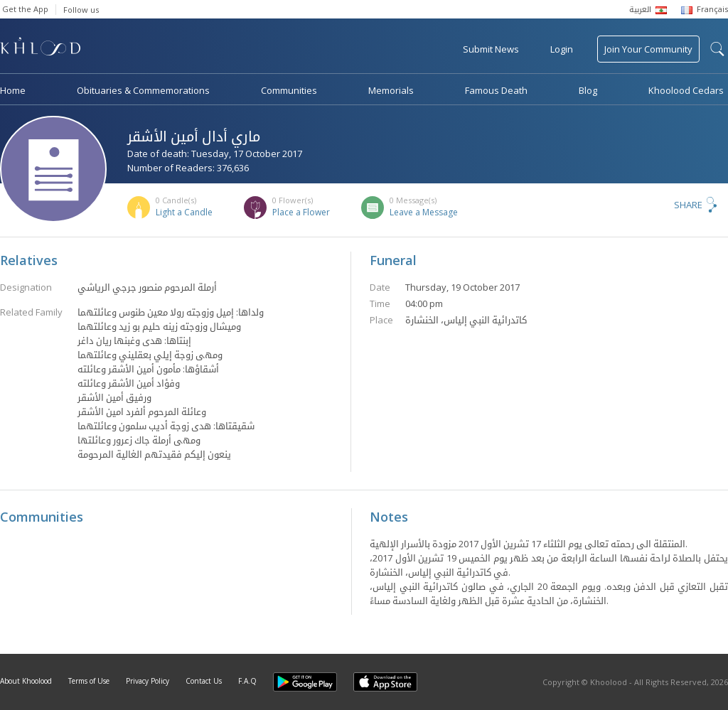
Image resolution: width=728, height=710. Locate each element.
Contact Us (204, 681)
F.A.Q (247, 681)
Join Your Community (648, 49)
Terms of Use (89, 681)
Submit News (491, 49)
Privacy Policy (148, 681)
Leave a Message (424, 212)
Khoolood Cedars (686, 90)
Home (13, 90)
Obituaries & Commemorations (143, 90)
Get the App (25, 9)
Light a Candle (184, 212)
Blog (588, 90)
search (717, 49)
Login (562, 49)
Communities (289, 90)
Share (688, 205)
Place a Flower (301, 212)
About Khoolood (26, 681)
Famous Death (496, 90)
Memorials (391, 90)
